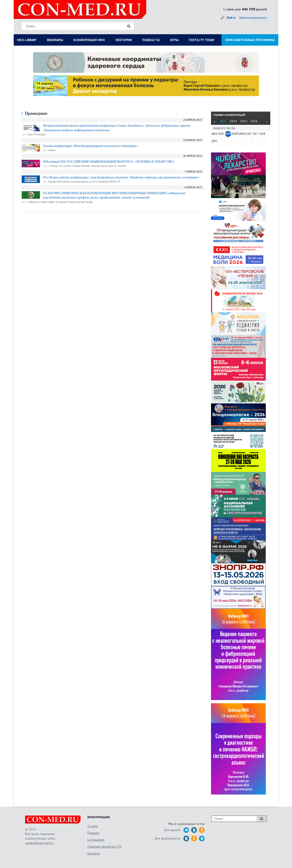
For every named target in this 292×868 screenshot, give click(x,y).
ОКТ (255, 134)
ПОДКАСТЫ (151, 40)
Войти (231, 18)
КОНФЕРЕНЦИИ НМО (89, 40)
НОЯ (262, 134)
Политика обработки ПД (104, 847)
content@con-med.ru (39, 843)
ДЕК (214, 141)
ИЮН (242, 134)
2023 (223, 121)
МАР (221, 134)
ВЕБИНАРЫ (55, 40)
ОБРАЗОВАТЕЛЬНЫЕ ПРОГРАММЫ (250, 40)
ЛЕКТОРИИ (124, 40)
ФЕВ (214, 134)
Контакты (94, 853)
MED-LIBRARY (27, 40)
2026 (254, 121)
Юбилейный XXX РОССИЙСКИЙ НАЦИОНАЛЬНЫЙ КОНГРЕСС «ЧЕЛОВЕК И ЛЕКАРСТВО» (109, 162)
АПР (228, 134)
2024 (233, 121)
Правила (93, 833)
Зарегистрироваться (253, 18)
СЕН (249, 134)
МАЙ (235, 134)
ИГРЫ (174, 40)
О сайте (93, 826)
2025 (244, 121)
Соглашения (96, 840)
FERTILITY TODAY (202, 40)
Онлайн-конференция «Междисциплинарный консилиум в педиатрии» (90, 146)
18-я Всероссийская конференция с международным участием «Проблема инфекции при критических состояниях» (121, 177)
